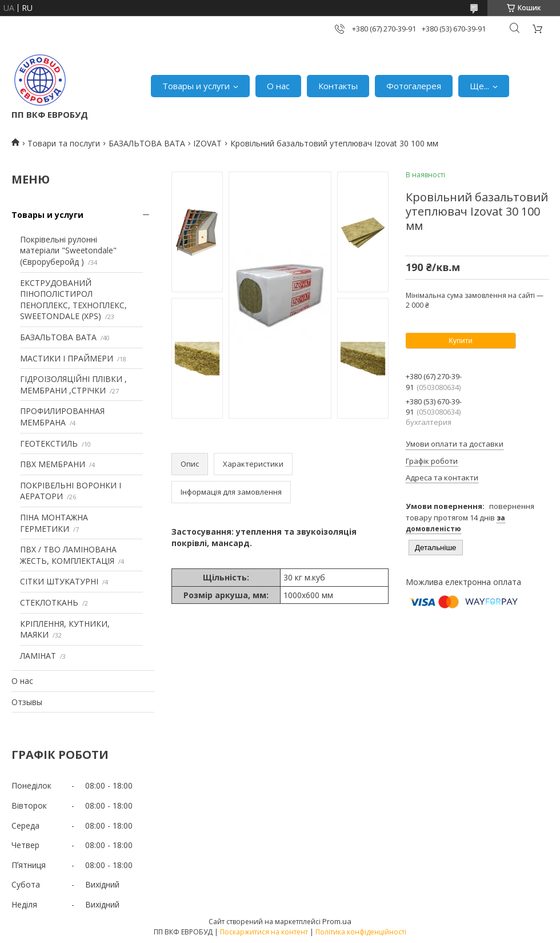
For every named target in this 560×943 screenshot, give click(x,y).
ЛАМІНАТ (38, 656)
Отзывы (27, 702)
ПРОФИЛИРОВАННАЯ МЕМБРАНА (62, 417)
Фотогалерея (414, 86)
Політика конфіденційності (361, 932)
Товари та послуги (64, 143)
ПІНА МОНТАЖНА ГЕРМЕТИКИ (54, 523)
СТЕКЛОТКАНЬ (49, 602)
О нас (278, 86)
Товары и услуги (196, 86)
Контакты (338, 86)
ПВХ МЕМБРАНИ (53, 464)
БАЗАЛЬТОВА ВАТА (147, 143)
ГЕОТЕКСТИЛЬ (49, 443)
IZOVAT (207, 143)
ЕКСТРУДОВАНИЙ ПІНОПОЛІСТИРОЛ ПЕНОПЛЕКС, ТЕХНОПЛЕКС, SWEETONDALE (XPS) (73, 300)
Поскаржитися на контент (264, 932)
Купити (461, 341)
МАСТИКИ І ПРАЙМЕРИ (67, 358)
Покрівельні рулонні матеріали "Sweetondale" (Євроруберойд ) (68, 250)
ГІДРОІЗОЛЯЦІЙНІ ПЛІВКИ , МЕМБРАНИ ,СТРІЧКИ (73, 385)
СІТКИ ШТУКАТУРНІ (59, 581)
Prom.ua (337, 921)
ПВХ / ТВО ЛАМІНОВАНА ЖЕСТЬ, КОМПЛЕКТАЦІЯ (68, 555)
